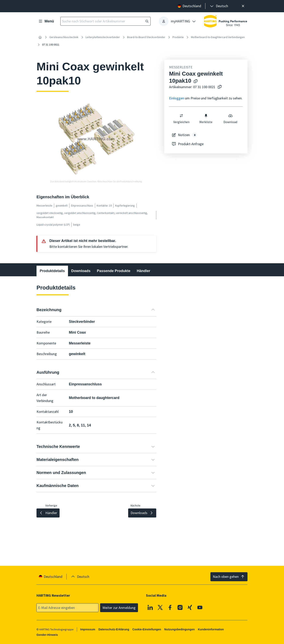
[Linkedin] (150, 607)
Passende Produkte (114, 271)
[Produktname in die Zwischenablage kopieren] (195, 82)
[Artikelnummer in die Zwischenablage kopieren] (219, 87)
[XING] (190, 607)
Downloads (81, 271)
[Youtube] (200, 607)
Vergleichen (181, 119)
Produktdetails (52, 271)
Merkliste (206, 119)
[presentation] (219, 6)
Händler (144, 271)
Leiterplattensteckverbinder (103, 37)
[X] (160, 607)
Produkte (178, 37)
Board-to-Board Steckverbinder (146, 37)
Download (230, 119)
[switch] (181, 116)
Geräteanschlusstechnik (64, 37)
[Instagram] (180, 607)
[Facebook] (170, 607)
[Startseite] (40, 37)
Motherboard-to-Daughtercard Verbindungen (218, 37)
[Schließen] (243, 6)
